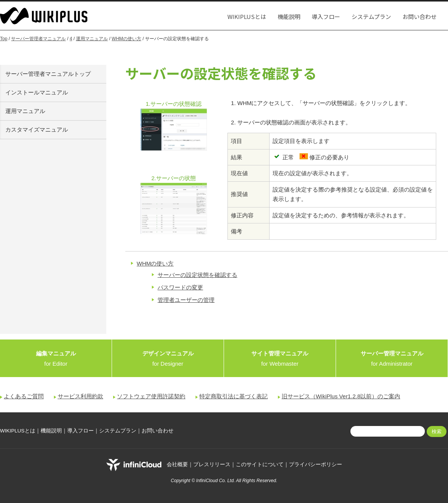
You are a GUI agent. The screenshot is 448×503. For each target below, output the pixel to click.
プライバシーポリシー (315, 465)
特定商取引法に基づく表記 (233, 396)
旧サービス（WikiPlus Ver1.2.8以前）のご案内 (341, 396)
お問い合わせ (420, 17)
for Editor (56, 358)
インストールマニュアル (37, 92)
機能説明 (289, 17)
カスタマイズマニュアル (37, 130)
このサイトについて (260, 465)
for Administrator (392, 358)
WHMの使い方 (126, 39)
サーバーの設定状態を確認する (197, 275)
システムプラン (371, 17)
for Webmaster (280, 358)
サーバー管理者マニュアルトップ (48, 74)
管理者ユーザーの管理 (186, 300)
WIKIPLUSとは (247, 17)
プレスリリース (212, 465)
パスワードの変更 (180, 287)
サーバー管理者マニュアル (38, 39)
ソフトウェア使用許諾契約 (151, 396)
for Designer (168, 358)
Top (4, 39)
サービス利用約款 (80, 396)
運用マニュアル (92, 39)
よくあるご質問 (24, 396)
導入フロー (326, 17)
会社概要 (177, 465)
